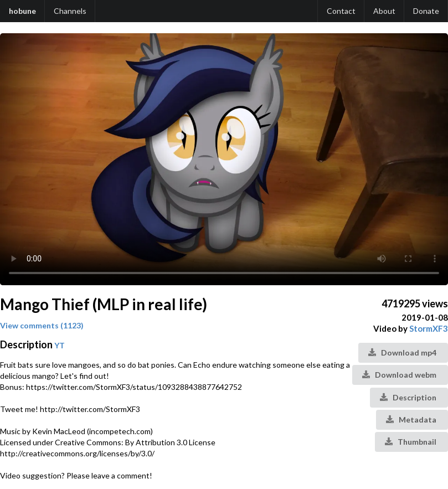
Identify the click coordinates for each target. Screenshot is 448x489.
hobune (22, 11)
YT (60, 345)
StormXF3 (429, 328)
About (384, 11)
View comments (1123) (42, 325)
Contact (341, 11)
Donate (426, 11)
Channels (70, 11)
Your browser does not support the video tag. (224, 159)
